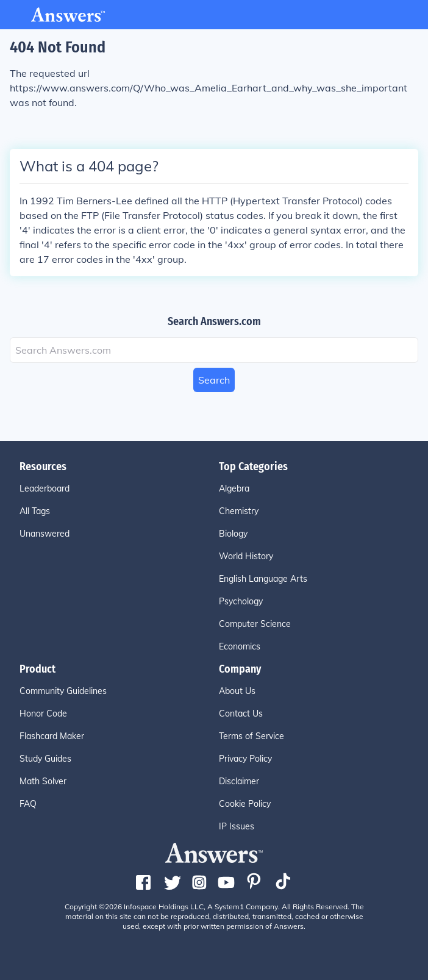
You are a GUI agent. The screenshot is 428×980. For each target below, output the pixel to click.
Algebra (234, 488)
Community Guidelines (63, 691)
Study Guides (45, 759)
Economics (240, 646)
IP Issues (237, 826)
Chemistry (239, 511)
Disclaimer (239, 781)
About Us (237, 691)
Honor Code (43, 714)
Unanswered (45, 534)
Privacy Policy (245, 759)
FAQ (28, 804)
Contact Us (241, 714)
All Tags (35, 511)
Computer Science (255, 624)
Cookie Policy (245, 804)
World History (246, 556)
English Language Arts (263, 579)
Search (214, 380)
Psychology (241, 601)
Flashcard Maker (52, 736)
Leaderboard (45, 488)
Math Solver (43, 781)
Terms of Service (251, 736)
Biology (233, 534)
